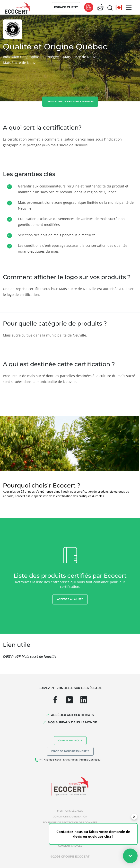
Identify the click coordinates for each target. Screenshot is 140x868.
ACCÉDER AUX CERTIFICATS (72, 715)
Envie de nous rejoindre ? (70, 751)
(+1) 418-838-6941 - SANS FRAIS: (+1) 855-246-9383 (70, 760)
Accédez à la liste (70, 599)
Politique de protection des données (70, 822)
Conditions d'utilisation (70, 817)
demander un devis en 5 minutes (70, 102)
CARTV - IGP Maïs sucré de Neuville (30, 656)
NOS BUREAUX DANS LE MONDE (72, 722)
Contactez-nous (70, 740)
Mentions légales (70, 811)
